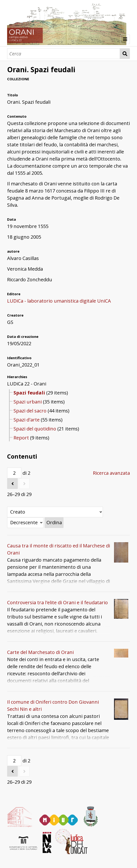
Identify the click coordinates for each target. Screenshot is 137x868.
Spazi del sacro (30, 411)
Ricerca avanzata (111, 473)
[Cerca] (64, 54)
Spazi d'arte (27, 420)
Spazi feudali (29, 393)
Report (21, 438)
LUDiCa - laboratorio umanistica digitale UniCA (59, 301)
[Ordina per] (55, 512)
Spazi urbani (28, 402)
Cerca (125, 54)
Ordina (54, 522)
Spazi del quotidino (35, 429)
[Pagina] (14, 473)
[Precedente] (12, 484)
